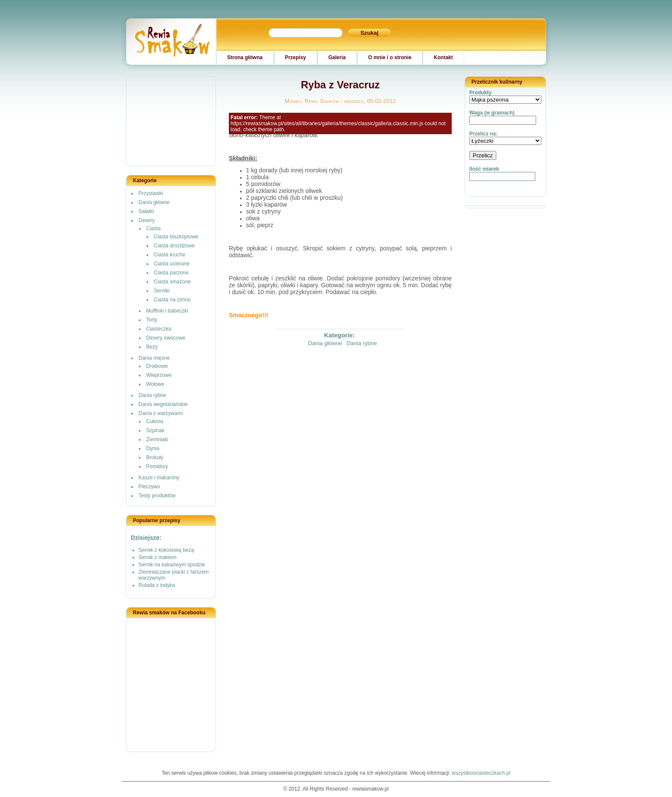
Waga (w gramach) (492, 113)
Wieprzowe (159, 375)
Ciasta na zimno (172, 300)
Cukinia (155, 421)
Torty (152, 320)
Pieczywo (149, 487)
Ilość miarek (484, 169)
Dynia (153, 448)
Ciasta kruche (169, 255)
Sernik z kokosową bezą (166, 550)
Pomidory (157, 466)
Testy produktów (157, 496)
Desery (147, 220)
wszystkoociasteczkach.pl (481, 773)
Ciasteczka (159, 329)
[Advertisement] (171, 122)
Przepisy (295, 57)
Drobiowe (157, 366)
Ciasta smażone (172, 282)
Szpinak (155, 430)
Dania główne (154, 202)
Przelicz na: (483, 134)
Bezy (152, 347)
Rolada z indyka (157, 585)
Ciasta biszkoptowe (176, 237)
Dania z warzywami (160, 413)
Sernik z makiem (157, 557)
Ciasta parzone (171, 273)
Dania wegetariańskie (163, 404)
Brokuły (155, 457)
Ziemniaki (157, 439)
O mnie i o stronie (390, 57)
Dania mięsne (154, 358)
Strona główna (245, 57)
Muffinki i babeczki (167, 311)
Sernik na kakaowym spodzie (172, 565)
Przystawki (151, 193)
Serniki (162, 291)
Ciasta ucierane (172, 264)
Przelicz (483, 155)
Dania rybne (152, 395)
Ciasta (153, 229)
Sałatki (146, 211)
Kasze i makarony (159, 478)
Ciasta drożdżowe (174, 246)
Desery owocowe (166, 338)
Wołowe (155, 384)
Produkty (480, 93)
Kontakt (443, 57)
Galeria (337, 57)
